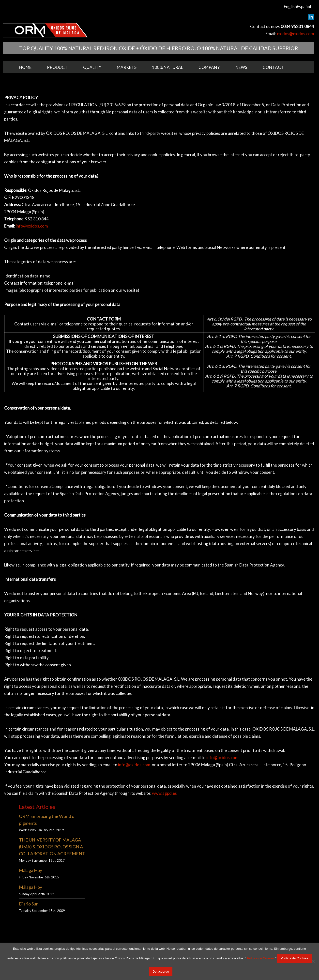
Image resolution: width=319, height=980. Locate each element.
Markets (127, 67)
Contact (273, 67)
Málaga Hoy (30, 870)
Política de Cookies (260, 958)
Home (25, 67)
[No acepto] (313, 961)
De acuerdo (161, 972)
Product (57, 67)
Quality (92, 67)
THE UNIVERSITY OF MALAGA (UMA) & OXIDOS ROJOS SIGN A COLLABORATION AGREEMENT (52, 847)
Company (209, 67)
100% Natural (167, 67)
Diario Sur (28, 904)
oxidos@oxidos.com (296, 34)
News (241, 67)
